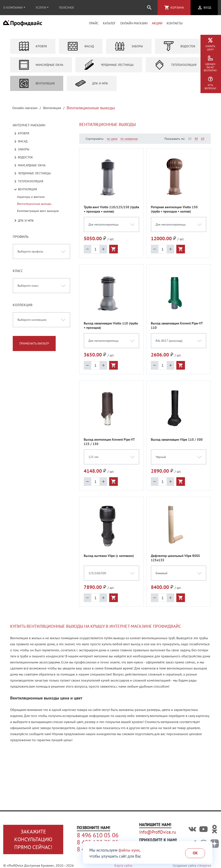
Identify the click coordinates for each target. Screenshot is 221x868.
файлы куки (129, 850)
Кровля (33, 49)
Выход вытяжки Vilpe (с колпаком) (109, 558)
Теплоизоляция (175, 67)
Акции (157, 25)
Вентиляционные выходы (34, 206)
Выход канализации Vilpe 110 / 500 (177, 442)
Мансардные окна (41, 67)
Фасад (81, 49)
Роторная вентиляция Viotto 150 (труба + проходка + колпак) (174, 212)
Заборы (129, 49)
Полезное (67, 8)
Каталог (109, 25)
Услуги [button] (41, 8)
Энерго (204, 865)
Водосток (180, 49)
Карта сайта (123, 865)
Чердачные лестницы (109, 67)
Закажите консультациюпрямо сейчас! (33, 839)
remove (87, 252)
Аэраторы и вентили (31, 199)
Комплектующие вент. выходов (38, 213)
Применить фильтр (34, 346)
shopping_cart (167, 8)
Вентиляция (37, 86)
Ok (195, 853)
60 (203, 141)
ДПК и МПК (92, 86)
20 (190, 141)
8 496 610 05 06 (98, 835)
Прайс (94, 25)
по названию (129, 141)
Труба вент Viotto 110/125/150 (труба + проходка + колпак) (111, 212)
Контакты (175, 25)
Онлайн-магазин (134, 25)
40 (196, 141)
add (103, 252)
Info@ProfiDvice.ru (158, 832)
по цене (112, 141)
